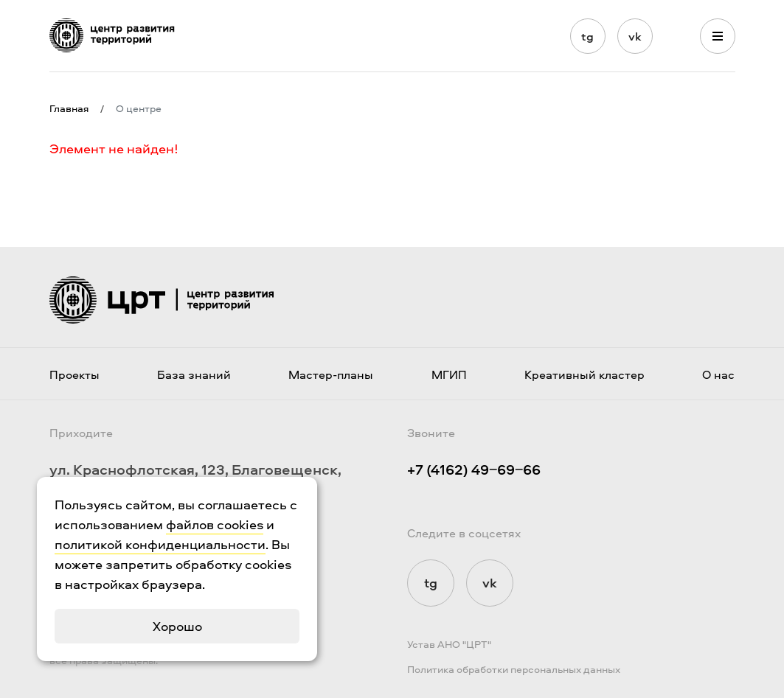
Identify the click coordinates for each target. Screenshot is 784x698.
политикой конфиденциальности (160, 544)
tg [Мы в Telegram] (587, 36)
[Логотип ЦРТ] (112, 35)
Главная (69, 108)
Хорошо (177, 626)
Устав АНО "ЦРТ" (449, 644)
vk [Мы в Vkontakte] (635, 36)
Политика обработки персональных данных (514, 669)
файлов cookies (215, 524)
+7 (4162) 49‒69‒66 (474, 469)
